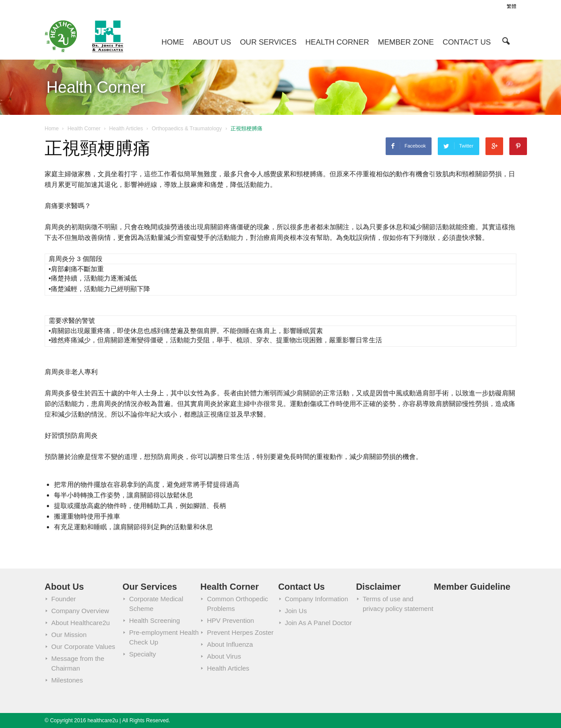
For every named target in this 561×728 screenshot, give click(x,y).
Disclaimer (378, 587)
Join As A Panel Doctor (318, 623)
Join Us (296, 611)
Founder (64, 599)
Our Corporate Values (83, 646)
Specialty (142, 654)
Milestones (67, 680)
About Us (212, 42)
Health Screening (154, 620)
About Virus (224, 656)
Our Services (268, 42)
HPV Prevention (230, 620)
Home (173, 42)
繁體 (512, 6)
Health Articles (228, 668)
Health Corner (337, 42)
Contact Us (467, 42)
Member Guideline (472, 587)
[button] (506, 40)
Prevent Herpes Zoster (240, 632)
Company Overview (80, 611)
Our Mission (69, 635)
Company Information (317, 599)
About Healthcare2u (81, 623)
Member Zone (406, 42)
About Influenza (230, 644)
